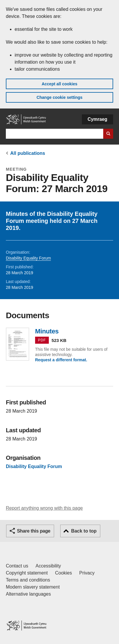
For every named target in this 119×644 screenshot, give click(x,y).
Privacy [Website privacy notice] (87, 573)
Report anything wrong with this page (44, 508)
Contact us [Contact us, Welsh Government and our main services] (17, 566)
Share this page (34, 531)
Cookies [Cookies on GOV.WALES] (63, 573)
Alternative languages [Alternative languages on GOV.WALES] (28, 594)
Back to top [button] (84, 531)
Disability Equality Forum (28, 258)
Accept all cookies (59, 84)
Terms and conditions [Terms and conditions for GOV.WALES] (28, 580)
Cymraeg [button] (98, 119)
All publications (28, 153)
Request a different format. (61, 360)
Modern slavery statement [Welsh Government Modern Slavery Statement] (33, 587)
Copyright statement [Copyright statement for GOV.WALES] (27, 573)
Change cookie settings (59, 97)
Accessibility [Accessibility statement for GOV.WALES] (48, 566)
